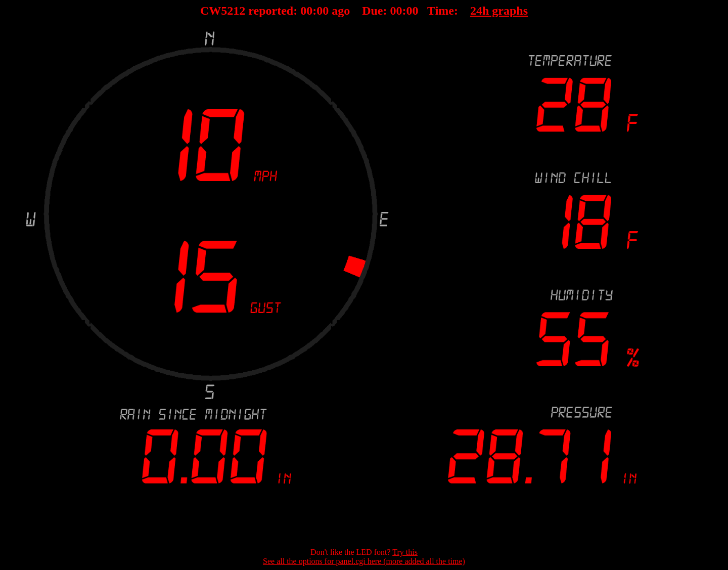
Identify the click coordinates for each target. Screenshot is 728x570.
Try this (405, 552)
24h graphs (499, 11)
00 (306, 11)
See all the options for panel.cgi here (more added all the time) (364, 561)
